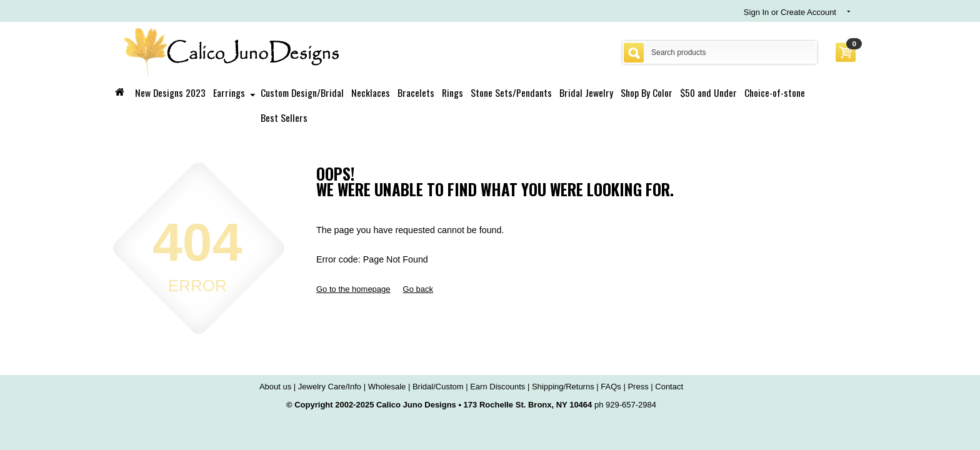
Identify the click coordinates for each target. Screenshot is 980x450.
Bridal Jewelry (586, 92)
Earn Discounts (497, 387)
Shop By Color (647, 92)
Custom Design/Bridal (302, 92)
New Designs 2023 (170, 92)
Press (638, 387)
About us (275, 387)
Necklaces (371, 92)
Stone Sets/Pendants (511, 92)
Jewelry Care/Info (330, 387)
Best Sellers (284, 117)
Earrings (229, 92)
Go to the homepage (353, 289)
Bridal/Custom (438, 387)
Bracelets (416, 92)
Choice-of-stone (775, 92)
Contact (669, 387)
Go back (418, 289)
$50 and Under (708, 92)
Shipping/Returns (563, 387)
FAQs (611, 387)
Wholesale (387, 387)
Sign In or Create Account (790, 12)
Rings (452, 92)
